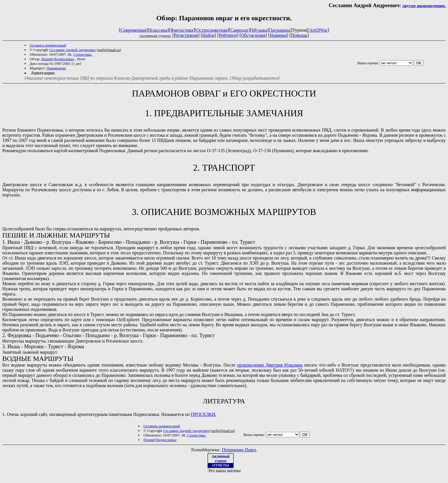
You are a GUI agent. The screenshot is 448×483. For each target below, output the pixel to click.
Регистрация (186, 35)
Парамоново (56, 68)
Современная (133, 30)
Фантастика (182, 30)
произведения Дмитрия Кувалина (270, 365)
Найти (208, 35)
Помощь (299, 35)
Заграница (280, 30)
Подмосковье (64, 59)
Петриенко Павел (239, 450)
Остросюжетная (212, 30)
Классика (158, 30)
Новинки (278, 35)
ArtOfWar (318, 30)
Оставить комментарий (48, 45)
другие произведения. (424, 6)
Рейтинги (228, 35)
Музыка (259, 30)
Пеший (47, 59)
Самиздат (239, 30)
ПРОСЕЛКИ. (204, 414)
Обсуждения (253, 35)
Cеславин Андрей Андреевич (73, 50)
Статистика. (83, 54)
